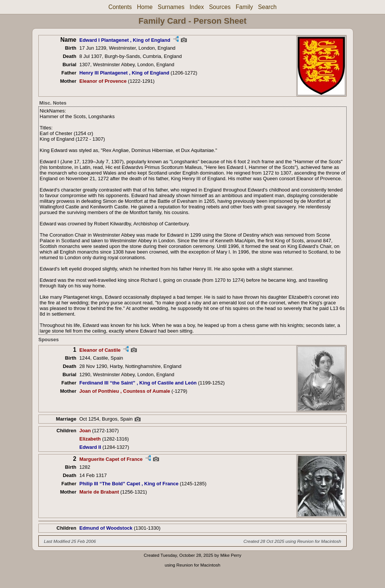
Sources (220, 7)
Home (145, 7)
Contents (120, 7)
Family (244, 7)
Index (197, 7)
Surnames (171, 7)
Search (267, 7)
